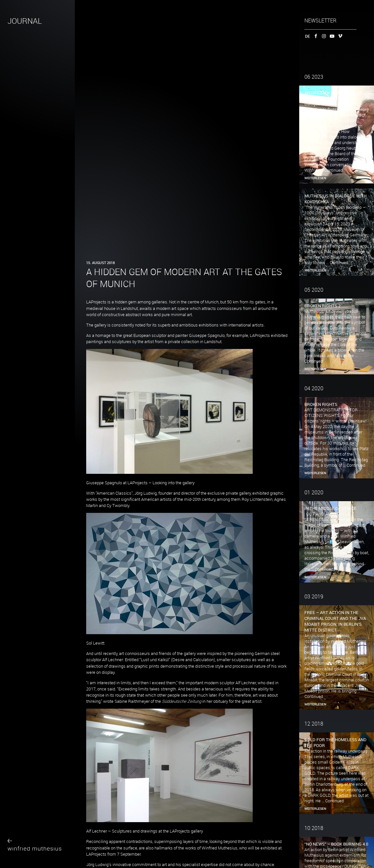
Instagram (323, 36)
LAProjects (96, 302)
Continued (334, 170)
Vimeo (339, 36)
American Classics (114, 493)
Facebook (315, 36)
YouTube (331, 36)
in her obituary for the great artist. (212, 701)
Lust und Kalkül (155, 660)
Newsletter (321, 20)
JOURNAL (25, 21)
